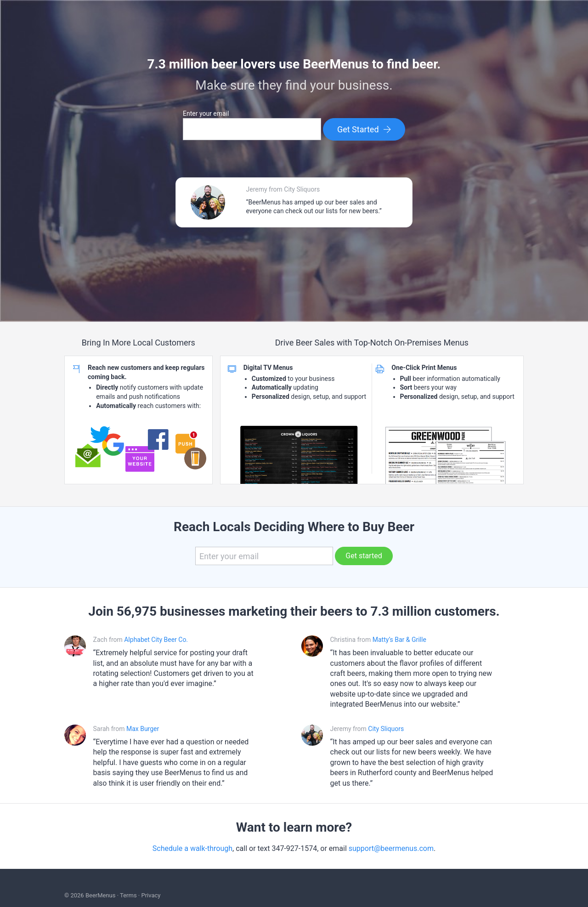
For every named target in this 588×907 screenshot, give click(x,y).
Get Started (365, 129)
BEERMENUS (294, 28)
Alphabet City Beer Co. (156, 640)
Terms (128, 895)
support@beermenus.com (391, 848)
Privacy (151, 895)
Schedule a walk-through (192, 848)
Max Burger (143, 729)
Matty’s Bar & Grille (399, 640)
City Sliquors (386, 729)
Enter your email (206, 113)
